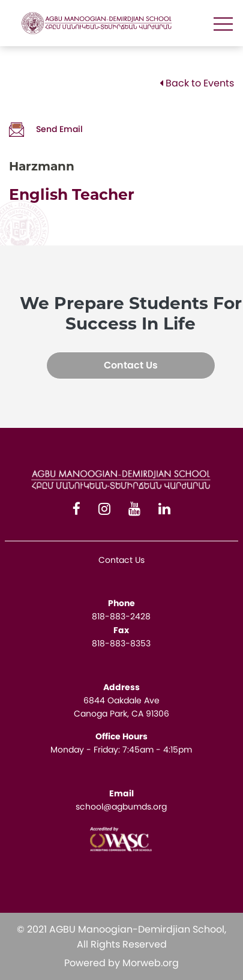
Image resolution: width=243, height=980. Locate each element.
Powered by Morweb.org (121, 963)
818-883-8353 (121, 643)
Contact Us (131, 365)
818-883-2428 (121, 616)
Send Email (46, 129)
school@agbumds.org (121, 807)
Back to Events (197, 83)
